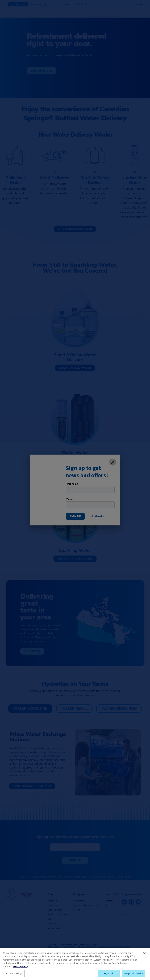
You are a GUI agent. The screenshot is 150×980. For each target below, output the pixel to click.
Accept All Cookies (133, 973)
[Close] (144, 953)
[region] (75, 964)
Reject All (109, 973)
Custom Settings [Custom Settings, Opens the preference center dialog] (14, 973)
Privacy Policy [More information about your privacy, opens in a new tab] (20, 967)
